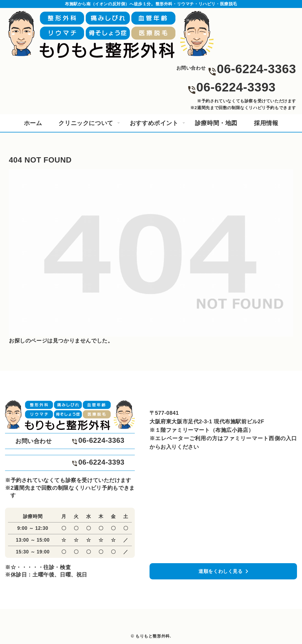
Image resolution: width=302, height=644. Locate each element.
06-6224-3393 (236, 87)
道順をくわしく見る (220, 571)
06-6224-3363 (256, 69)
